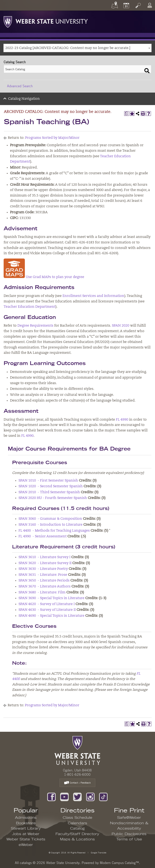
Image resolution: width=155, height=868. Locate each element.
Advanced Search (20, 86)
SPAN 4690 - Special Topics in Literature (51, 616)
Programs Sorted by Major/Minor (52, 138)
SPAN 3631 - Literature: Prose (43, 575)
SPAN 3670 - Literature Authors (45, 587)
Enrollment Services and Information (93, 296)
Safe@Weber (129, 818)
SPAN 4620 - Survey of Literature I (47, 604)
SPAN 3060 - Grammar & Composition (50, 519)
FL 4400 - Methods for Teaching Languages (54, 531)
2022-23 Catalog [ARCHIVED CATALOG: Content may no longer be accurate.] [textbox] (68, 48)
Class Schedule (77, 818)
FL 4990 (122, 420)
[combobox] (77, 48)
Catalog (77, 829)
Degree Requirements (35, 326)
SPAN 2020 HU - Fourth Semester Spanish (53, 498)
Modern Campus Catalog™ (119, 863)
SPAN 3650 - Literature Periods (44, 581)
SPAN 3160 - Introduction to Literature (50, 525)
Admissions (26, 818)
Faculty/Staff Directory (77, 834)
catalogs (26, 863)
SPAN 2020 (121, 326)
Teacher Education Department (30, 307)
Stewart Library (26, 829)
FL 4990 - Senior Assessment (43, 537)
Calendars (77, 823)
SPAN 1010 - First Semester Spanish (48, 481)
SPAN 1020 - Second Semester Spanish (51, 486)
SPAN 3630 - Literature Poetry (43, 569)
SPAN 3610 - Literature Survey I (44, 557)
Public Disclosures (129, 834)
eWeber (26, 845)
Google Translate (98, 852)
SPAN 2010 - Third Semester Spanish (49, 492)
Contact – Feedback (77, 783)
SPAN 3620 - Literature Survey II (45, 563)
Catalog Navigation (24, 99)
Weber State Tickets (26, 839)
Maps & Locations (77, 839)
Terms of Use (129, 839)
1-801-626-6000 (77, 774)
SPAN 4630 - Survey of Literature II (47, 610)
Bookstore (26, 823)
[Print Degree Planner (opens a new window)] (127, 114)
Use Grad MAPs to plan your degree (44, 277)
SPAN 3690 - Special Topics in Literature (51, 598)
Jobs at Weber (26, 834)
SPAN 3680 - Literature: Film (42, 593)
